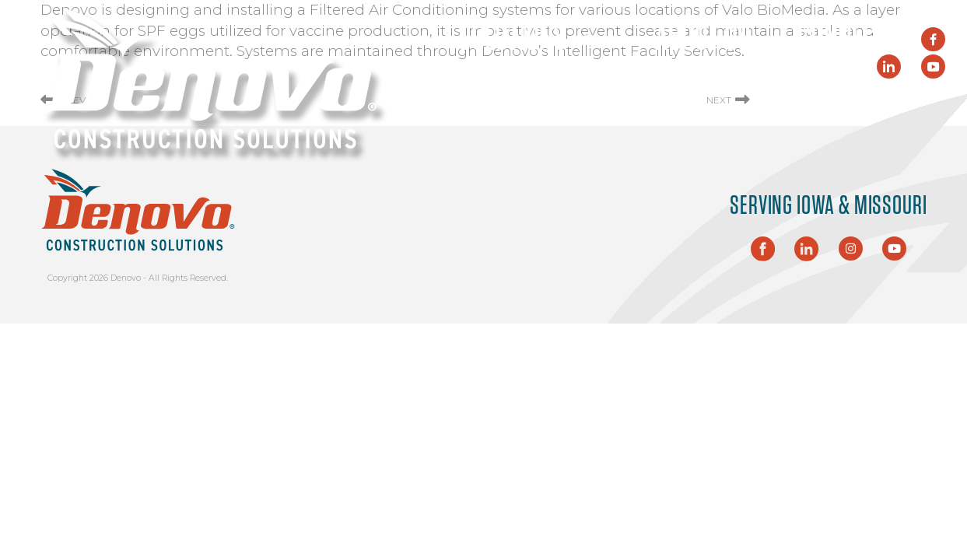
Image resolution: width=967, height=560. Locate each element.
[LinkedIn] (889, 66)
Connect (843, 39)
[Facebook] (933, 39)
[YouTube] (933, 66)
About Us (703, 39)
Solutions (533, 39)
